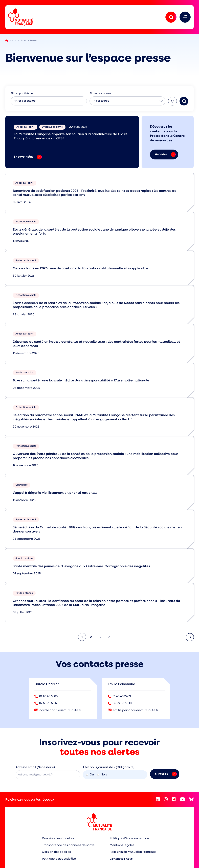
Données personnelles (57, 839)
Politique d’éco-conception (129, 839)
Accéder (165, 155)
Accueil (7, 41)
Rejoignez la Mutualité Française (133, 852)
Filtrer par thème (25, 101)
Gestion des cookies (56, 852)
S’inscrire (166, 774)
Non (102, 775)
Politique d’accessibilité (58, 859)
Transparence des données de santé (68, 845)
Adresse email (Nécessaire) (35, 768)
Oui (90, 775)
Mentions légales (122, 845)
